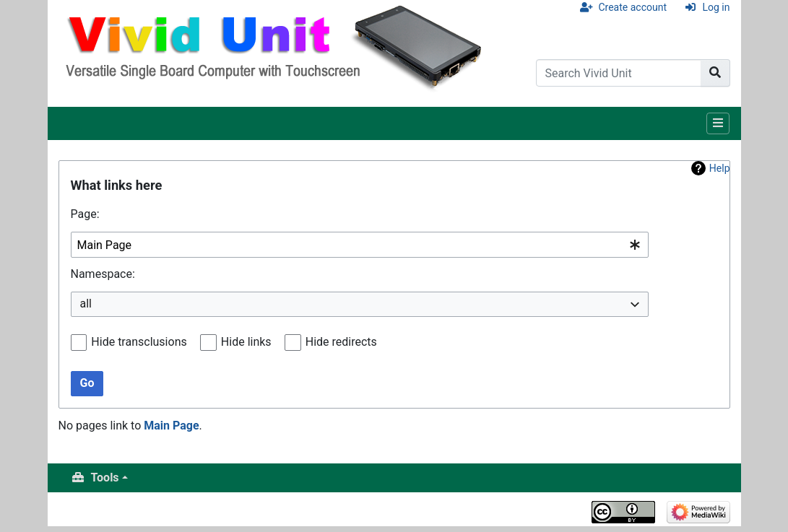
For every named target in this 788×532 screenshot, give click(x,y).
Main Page (171, 426)
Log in (716, 7)
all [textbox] (86, 304)
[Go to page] (715, 73)
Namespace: (103, 274)
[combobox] (360, 245)
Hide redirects (341, 342)
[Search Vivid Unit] (619, 73)
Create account (632, 7)
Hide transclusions (139, 342)
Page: (85, 214)
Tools (105, 478)
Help (720, 168)
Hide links (246, 342)
